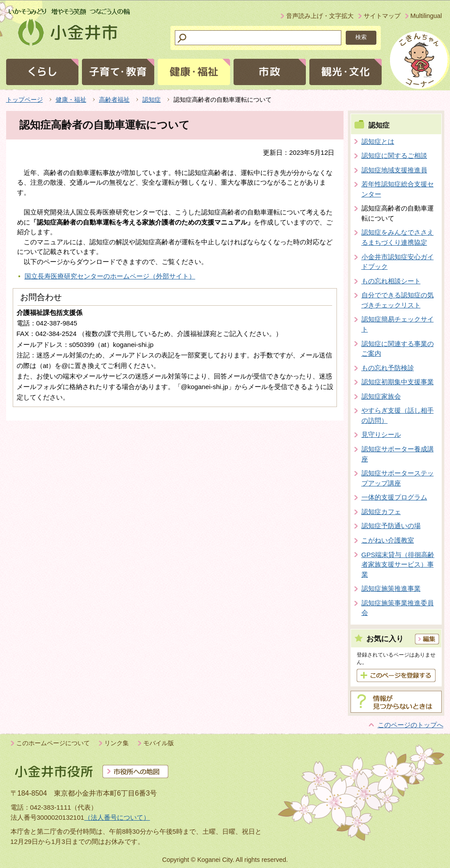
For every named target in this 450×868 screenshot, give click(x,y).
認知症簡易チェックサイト (398, 324)
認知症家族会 (381, 396)
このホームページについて (53, 743)
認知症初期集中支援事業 (398, 382)
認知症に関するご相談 (394, 155)
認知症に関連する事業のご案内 (398, 349)
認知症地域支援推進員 (394, 170)
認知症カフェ (381, 512)
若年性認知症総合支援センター (398, 189)
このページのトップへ (411, 725)
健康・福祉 (71, 100)
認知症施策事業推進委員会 (398, 608)
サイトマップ (382, 16)
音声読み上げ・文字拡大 (320, 16)
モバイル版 (159, 743)
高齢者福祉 (114, 100)
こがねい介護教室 (388, 540)
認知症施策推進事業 (391, 588)
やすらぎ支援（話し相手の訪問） (398, 415)
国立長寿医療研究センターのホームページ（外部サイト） (110, 276)
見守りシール (381, 434)
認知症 (152, 100)
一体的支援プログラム (394, 497)
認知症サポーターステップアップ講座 (398, 478)
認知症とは (378, 141)
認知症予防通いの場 (391, 526)
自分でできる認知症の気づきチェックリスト (398, 300)
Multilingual (426, 16)
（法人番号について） (117, 817)
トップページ (25, 100)
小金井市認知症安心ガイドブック (398, 262)
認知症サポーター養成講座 (398, 454)
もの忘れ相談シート (391, 281)
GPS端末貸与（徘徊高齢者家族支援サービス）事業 (398, 564)
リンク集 (117, 743)
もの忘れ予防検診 (388, 368)
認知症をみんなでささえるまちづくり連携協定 (398, 237)
